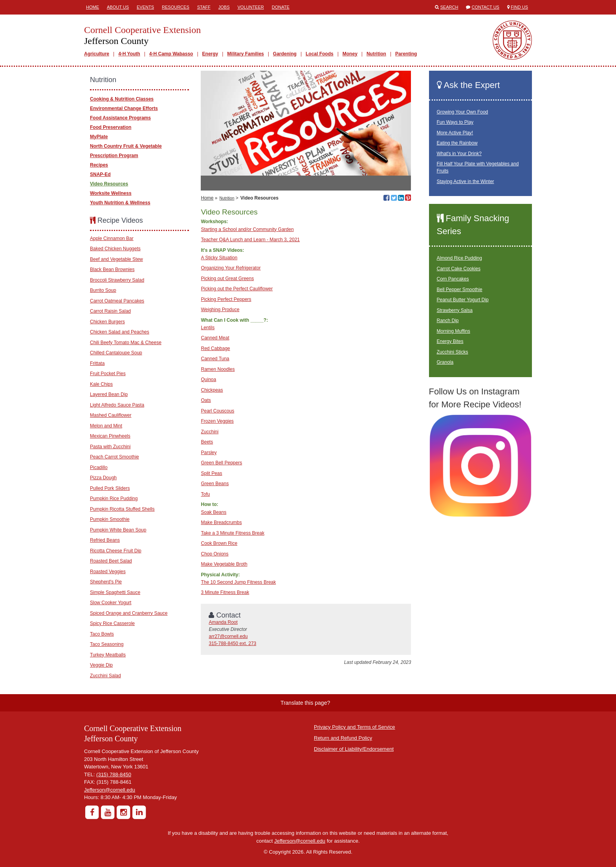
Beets (207, 442)
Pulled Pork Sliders (110, 488)
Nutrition (376, 54)
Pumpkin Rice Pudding (114, 499)
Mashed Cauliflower (111, 415)
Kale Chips (101, 384)
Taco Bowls (102, 634)
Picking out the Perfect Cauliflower (237, 289)
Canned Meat (215, 338)
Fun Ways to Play (455, 122)
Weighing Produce (220, 310)
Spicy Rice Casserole (112, 623)
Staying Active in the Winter (466, 181)
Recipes (99, 165)
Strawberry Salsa (455, 310)
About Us (118, 7)
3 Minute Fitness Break (225, 592)
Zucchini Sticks (453, 352)
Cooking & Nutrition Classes (122, 99)
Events (145, 7)
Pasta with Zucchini (110, 447)
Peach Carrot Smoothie (115, 457)
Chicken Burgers (107, 322)
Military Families (245, 54)
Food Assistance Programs (120, 118)
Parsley (209, 453)
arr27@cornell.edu (228, 636)
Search (449, 7)
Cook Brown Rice (219, 543)
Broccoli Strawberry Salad (117, 280)
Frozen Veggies (217, 421)
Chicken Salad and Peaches (120, 332)
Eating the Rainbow (457, 143)
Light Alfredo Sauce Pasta (117, 405)
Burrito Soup (103, 290)
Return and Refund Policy (343, 738)
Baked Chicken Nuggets (115, 249)
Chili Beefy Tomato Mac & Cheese (126, 343)
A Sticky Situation (219, 258)
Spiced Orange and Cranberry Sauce (129, 613)
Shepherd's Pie (106, 582)
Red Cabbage (215, 348)
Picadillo (99, 467)
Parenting (406, 54)
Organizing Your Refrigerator (231, 268)
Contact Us (485, 7)
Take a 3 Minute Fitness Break (232, 533)
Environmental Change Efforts (124, 108)
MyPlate (99, 137)
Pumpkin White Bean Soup (118, 530)
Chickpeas (212, 390)
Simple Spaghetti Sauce (115, 592)
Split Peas (211, 473)
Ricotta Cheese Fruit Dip (116, 551)
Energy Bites (450, 341)
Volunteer (250, 7)
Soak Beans (214, 512)
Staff (204, 7)
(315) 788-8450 (114, 774)
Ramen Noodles (218, 369)
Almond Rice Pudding (459, 258)
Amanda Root (223, 622)
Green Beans (215, 484)
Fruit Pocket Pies (108, 374)
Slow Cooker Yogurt (111, 603)
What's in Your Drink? (459, 154)
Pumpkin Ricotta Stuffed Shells (122, 509)
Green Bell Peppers (221, 463)
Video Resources (109, 184)
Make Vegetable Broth (224, 564)
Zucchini (210, 432)
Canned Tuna (215, 359)
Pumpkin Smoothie (110, 519)
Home (93, 7)
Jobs (224, 7)
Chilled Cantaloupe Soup (116, 353)
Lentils (208, 328)
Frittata (97, 363)
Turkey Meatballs (108, 655)
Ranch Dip (448, 321)
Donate (281, 7)
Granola (445, 362)
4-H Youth (129, 54)
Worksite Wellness (111, 193)
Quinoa (208, 379)
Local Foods (320, 54)
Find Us (519, 7)
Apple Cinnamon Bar (112, 238)
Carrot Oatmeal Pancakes (117, 301)
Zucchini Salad (105, 676)
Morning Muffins (454, 331)
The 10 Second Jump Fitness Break (238, 582)
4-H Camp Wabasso (171, 54)
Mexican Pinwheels (110, 436)
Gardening (285, 54)
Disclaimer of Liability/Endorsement (354, 749)
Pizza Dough (103, 478)
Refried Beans (105, 540)
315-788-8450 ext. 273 (232, 643)
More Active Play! (455, 133)
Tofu (205, 494)
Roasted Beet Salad (111, 561)
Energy (210, 54)
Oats (206, 400)
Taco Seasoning (107, 644)
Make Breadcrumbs (221, 522)
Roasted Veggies (108, 572)
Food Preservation (111, 127)
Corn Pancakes (453, 279)
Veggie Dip (101, 665)
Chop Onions (214, 554)
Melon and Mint (106, 426)
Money (350, 54)
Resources (176, 7)
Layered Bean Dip (109, 394)
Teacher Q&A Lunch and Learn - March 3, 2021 (250, 240)
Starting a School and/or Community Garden (247, 229)
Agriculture (97, 54)
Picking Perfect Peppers (226, 299)
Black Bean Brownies (112, 269)
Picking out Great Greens (227, 279)
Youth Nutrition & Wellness (120, 203)
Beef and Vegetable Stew (116, 259)
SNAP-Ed (100, 174)
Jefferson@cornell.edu (110, 790)
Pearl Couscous (217, 411)
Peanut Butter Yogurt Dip (463, 300)
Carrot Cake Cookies (459, 269)
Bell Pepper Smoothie (460, 290)
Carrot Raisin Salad (110, 311)
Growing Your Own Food (463, 112)
